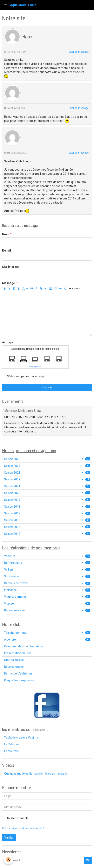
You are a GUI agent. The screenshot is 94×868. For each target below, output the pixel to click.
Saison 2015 (47, 527)
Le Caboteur (12, 744)
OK (88, 860)
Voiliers (47, 570)
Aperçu (74, 289)
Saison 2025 (47, 459)
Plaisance (47, 590)
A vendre (47, 640)
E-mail (6, 250)
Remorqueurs (47, 563)
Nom (5, 234)
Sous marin (47, 576)
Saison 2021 (47, 486)
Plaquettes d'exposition (19, 680)
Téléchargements (47, 633)
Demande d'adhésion (18, 673)
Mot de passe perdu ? (33, 828)
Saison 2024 (47, 466)
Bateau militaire (47, 610)
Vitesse (47, 604)
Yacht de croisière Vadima (21, 738)
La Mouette (12, 751)
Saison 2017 (47, 513)
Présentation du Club (18, 653)
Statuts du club (14, 660)
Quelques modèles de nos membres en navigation (37, 774)
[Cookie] (8, 860)
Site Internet (10, 267)
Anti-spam (9, 342)
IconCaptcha (35, 367)
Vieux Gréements (47, 597)
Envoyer (47, 387)
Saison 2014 (47, 534)
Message (8, 283)
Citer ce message (79, 52)
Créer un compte (11, 828)
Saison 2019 (47, 500)
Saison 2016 (47, 520)
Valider (9, 838)
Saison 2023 (47, 473)
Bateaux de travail (47, 583)
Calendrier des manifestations (24, 646)
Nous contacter (14, 667)
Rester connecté (15, 818)
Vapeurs (47, 556)
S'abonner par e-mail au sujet (24, 376)
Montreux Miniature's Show (23, 411)
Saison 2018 (47, 507)
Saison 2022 (47, 479)
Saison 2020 (47, 493)
